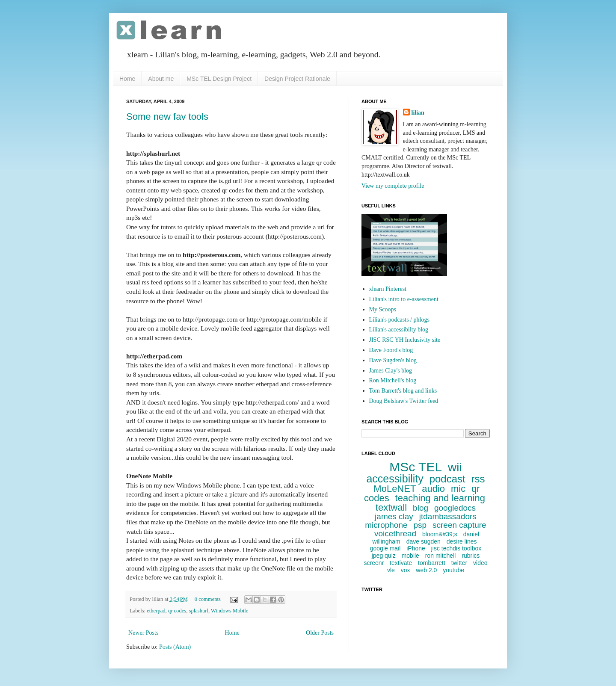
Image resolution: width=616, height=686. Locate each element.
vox (406, 570)
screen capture (459, 525)
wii (455, 467)
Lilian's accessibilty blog (399, 330)
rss (478, 479)
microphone (386, 525)
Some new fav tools (167, 117)
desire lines (462, 541)
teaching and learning (440, 498)
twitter (459, 563)
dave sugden (423, 541)
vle (391, 570)
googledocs (455, 508)
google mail (385, 548)
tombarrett (432, 563)
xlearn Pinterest (388, 289)
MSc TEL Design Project (219, 79)
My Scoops (383, 309)
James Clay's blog (391, 371)
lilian (418, 113)
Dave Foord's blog (391, 350)
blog (421, 508)
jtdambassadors (448, 516)
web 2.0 (426, 570)
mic (458, 489)
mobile (410, 556)
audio (433, 489)
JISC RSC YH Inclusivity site (405, 340)
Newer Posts (143, 633)
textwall (391, 507)
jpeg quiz (384, 556)
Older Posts (320, 633)
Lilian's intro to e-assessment (404, 299)
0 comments (208, 599)
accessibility (395, 479)
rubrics (471, 556)
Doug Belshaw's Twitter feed (404, 401)
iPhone (416, 548)
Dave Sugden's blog (393, 360)
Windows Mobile (230, 611)
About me (161, 79)
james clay (394, 516)
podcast (447, 479)
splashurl (199, 611)
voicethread (395, 534)
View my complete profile (393, 186)
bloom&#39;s (440, 534)
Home (127, 79)
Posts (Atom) (175, 647)
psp (420, 525)
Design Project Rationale (297, 79)
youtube (453, 570)
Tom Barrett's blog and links (403, 391)
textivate (401, 563)
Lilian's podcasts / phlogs (399, 320)
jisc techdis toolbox (456, 548)
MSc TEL (416, 467)
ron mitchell (441, 556)
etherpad (156, 611)
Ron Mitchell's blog (393, 380)
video (480, 563)
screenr (374, 563)
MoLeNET (395, 489)
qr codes (177, 611)
